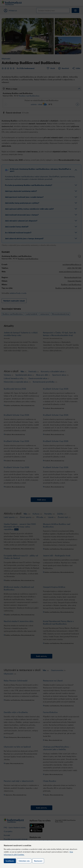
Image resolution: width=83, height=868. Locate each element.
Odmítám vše (24, 861)
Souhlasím (10, 861)
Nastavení (38, 861)
